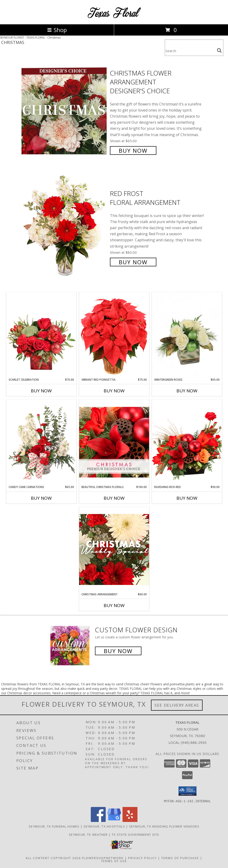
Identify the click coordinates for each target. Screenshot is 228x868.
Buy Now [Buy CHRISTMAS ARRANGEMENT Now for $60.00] (114, 605)
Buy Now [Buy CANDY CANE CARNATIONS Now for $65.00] (41, 498)
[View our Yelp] (130, 820)
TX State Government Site (135, 834)
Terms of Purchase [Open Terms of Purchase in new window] (180, 858)
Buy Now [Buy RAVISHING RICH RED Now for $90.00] (187, 498)
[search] (219, 51)
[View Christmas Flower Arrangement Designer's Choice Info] (65, 111)
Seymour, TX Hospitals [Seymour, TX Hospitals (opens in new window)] (104, 826)
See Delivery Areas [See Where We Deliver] (177, 705)
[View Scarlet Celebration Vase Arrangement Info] (41, 335)
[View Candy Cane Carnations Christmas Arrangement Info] (41, 442)
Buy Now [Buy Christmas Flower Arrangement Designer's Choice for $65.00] (133, 150)
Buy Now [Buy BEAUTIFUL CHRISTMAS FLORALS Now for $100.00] (114, 498)
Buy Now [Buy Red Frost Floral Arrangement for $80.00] (133, 262)
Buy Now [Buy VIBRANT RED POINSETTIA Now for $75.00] (114, 391)
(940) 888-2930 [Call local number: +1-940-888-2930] (194, 742)
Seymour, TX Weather (88, 834)
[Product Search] (190, 51)
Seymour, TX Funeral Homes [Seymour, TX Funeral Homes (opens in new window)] (54, 826)
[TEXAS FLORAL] (114, 17)
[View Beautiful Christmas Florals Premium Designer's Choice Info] (114, 442)
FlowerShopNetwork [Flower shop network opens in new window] (103, 858)
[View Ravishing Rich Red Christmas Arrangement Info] (187, 442)
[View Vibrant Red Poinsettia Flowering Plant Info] (114, 335)
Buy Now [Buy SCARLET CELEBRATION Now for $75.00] (41, 391)
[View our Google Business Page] (114, 820)
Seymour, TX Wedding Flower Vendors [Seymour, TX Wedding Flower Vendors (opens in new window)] (164, 826)
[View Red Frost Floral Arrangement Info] (65, 227)
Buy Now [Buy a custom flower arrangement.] (118, 651)
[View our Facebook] (98, 820)
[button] (188, 791)
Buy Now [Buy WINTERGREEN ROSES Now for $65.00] (187, 391)
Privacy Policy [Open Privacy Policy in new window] (142, 858)
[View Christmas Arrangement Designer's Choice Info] (114, 549)
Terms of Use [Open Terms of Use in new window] (114, 861)
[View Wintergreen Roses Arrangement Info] (187, 335)
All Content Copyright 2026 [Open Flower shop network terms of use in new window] (53, 858)
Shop (57, 30)
